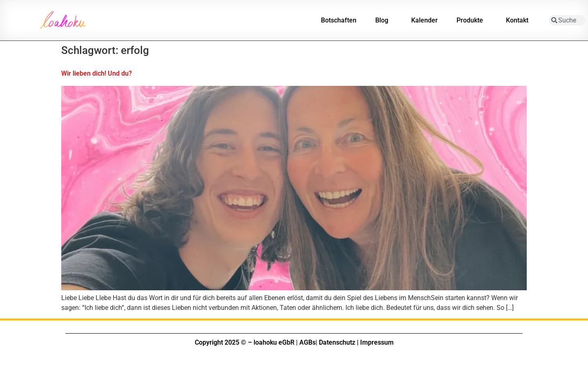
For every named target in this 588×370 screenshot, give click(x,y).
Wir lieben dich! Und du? (97, 73)
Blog (384, 20)
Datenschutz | (339, 342)
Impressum (377, 342)
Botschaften (339, 20)
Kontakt (519, 20)
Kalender (424, 20)
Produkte (472, 20)
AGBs (307, 342)
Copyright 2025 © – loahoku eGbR (245, 342)
